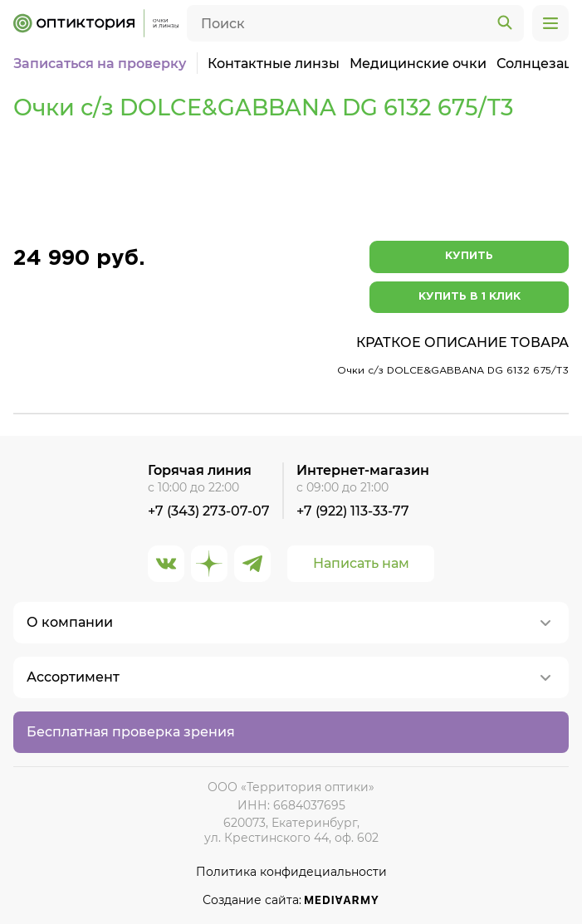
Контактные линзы (274, 64)
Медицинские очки (418, 64)
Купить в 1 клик (470, 297)
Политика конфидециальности (291, 872)
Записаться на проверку (100, 64)
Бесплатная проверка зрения (131, 732)
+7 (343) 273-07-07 (209, 511)
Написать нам (361, 563)
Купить (469, 256)
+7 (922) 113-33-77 (353, 511)
